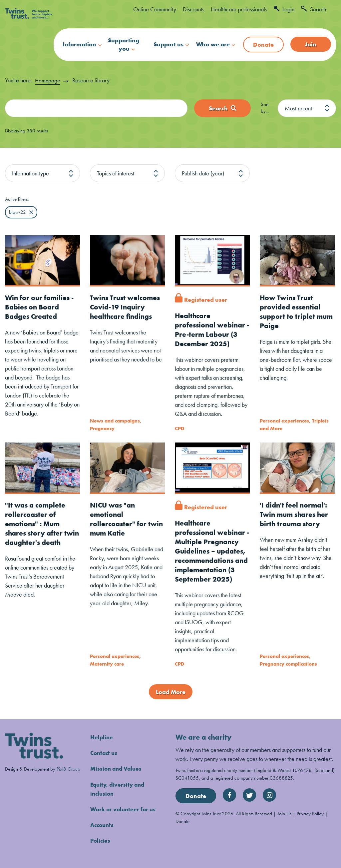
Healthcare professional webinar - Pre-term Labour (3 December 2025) (212, 330)
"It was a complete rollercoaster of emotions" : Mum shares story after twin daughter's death (36, 528)
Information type (30, 173)
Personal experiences (284, 421)
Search (314, 9)
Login (284, 9)
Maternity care (107, 663)
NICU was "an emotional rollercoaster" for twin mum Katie (127, 519)
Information (79, 44)
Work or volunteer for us (124, 809)
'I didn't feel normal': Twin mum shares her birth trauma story (296, 514)
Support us (169, 44)
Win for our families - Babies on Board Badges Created (41, 307)
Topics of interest (116, 173)
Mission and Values (117, 768)
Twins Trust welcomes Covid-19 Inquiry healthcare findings (126, 307)
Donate (263, 45)
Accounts (103, 824)
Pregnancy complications (288, 663)
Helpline (102, 737)
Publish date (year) (203, 173)
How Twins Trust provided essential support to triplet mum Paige (291, 312)
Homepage (48, 80)
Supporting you (124, 44)
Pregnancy (102, 428)
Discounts (193, 9)
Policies (101, 840)
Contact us (105, 753)
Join (311, 44)
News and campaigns (115, 421)
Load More (171, 692)
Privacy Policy (310, 813)
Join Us (284, 813)
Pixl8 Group (68, 768)
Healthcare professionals (239, 9)
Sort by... (265, 108)
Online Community (155, 9)
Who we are (213, 44)
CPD (179, 428)
